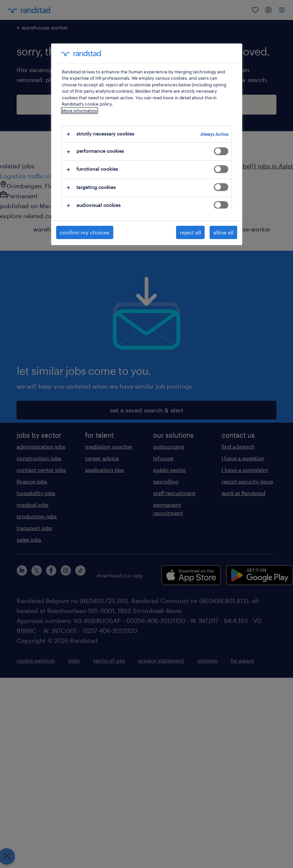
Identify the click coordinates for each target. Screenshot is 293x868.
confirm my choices (85, 232)
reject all (190, 232)
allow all (223, 232)
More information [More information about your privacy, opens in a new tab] (80, 111)
